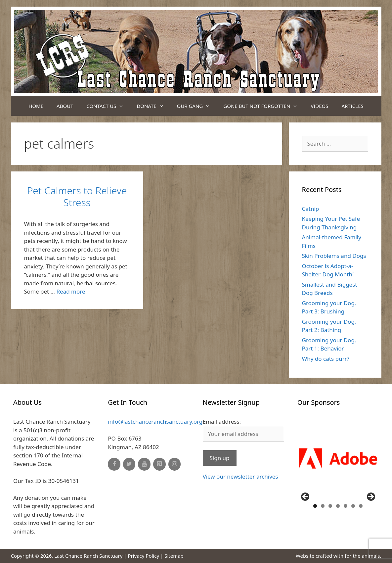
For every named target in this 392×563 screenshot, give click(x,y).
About (65, 106)
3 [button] (330, 506)
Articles (352, 106)
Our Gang (197, 106)
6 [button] (353, 506)
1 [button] (315, 506)
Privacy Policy (143, 556)
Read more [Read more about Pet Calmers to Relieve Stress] (71, 291)
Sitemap (174, 556)
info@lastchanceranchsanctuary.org (155, 422)
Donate (153, 106)
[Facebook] (114, 464)
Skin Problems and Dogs (334, 256)
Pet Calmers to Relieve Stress (77, 196)
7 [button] (361, 506)
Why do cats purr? (326, 359)
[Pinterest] (159, 464)
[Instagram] (175, 464)
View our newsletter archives (240, 476)
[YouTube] (144, 464)
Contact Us (108, 106)
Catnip (311, 209)
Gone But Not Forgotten (264, 106)
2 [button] (323, 506)
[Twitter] (129, 464)
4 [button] (338, 506)
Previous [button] (306, 497)
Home (36, 106)
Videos (319, 106)
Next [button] (370, 497)
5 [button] (346, 506)
